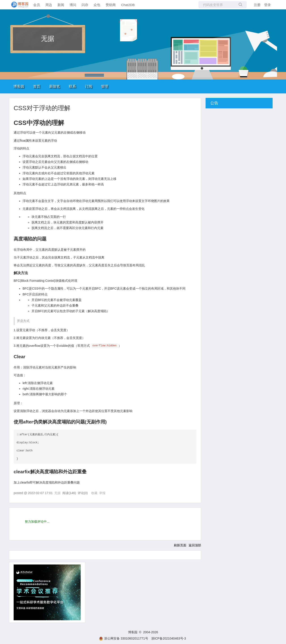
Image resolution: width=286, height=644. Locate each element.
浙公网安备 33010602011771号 (124, 638)
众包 (97, 5)
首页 (37, 86)
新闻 (61, 5)
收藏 (94, 493)
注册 (257, 5)
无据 (48, 39)
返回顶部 (195, 545)
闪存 (85, 5)
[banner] (18, 5)
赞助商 (111, 5)
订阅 (88, 86)
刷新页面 (180, 545)
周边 (49, 5)
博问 (73, 5)
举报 (102, 493)
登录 (267, 5)
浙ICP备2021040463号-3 (169, 638)
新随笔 (55, 86)
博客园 (19, 86)
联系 (72, 86)
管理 (105, 86)
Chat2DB (128, 5)
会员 (37, 5)
